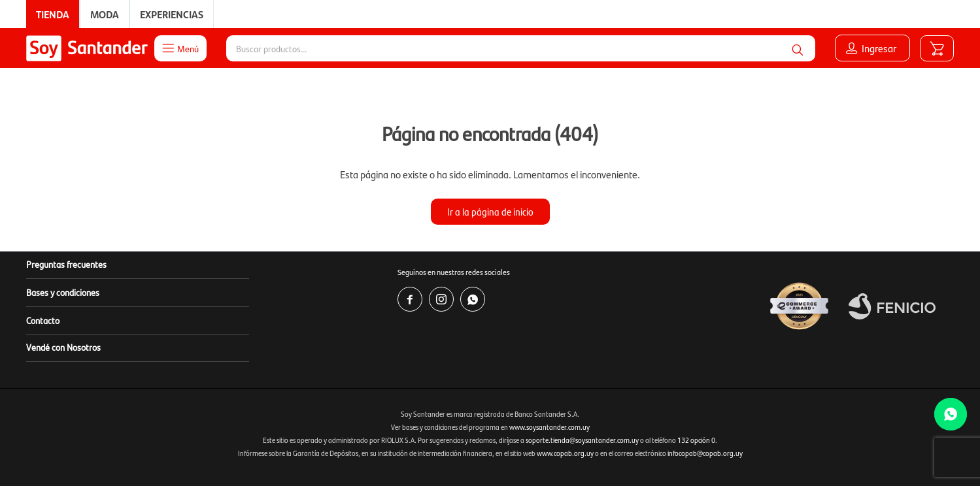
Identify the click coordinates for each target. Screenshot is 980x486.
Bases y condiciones (63, 292)
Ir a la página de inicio (490, 211)
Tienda (53, 14)
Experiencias (172, 14)
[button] (798, 48)
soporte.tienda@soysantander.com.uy (582, 440)
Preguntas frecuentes (66, 264)
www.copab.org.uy (565, 453)
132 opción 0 (696, 440)
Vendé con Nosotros (63, 347)
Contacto (43, 320)
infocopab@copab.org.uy (705, 453)
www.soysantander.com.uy (549, 427)
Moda (105, 14)
